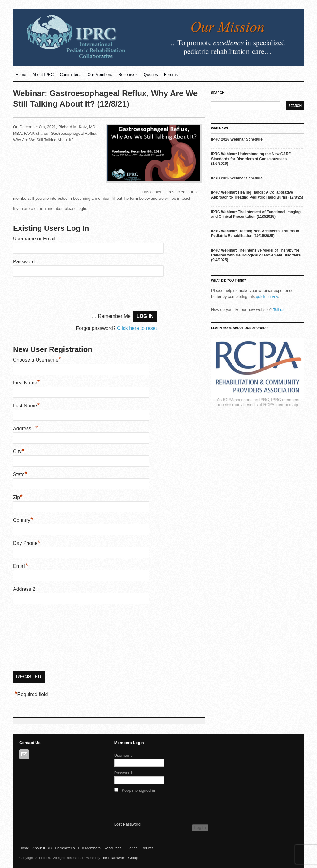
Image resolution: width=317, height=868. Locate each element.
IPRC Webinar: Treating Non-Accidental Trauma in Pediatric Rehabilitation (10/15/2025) (255, 234)
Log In (200, 828)
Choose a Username (37, 360)
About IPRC (43, 75)
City (19, 452)
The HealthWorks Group (119, 858)
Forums (171, 75)
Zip (18, 497)
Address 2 (24, 589)
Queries (151, 75)
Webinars (219, 128)
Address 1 (26, 429)
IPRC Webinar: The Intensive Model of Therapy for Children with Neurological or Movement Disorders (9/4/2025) (256, 255)
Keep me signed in (138, 790)
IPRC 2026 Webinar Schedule (237, 139)
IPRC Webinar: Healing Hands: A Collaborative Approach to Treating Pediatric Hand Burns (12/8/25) (257, 195)
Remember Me (114, 316)
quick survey (267, 297)
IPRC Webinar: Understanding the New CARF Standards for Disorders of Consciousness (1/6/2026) (251, 159)
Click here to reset (137, 328)
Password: (124, 773)
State (20, 474)
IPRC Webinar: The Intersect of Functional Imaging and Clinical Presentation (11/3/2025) (256, 214)
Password (24, 262)
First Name (26, 383)
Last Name (26, 406)
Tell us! (279, 310)
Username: (124, 755)
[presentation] (60, 293)
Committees (70, 75)
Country (23, 520)
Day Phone (27, 543)
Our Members (100, 75)
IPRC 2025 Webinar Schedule (237, 178)
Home (21, 75)
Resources (128, 75)
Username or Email (34, 239)
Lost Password (127, 824)
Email (21, 566)
